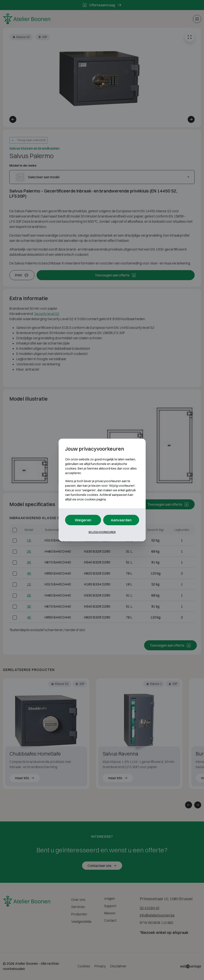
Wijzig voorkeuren (102, 532)
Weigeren (83, 520)
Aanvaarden (121, 520)
